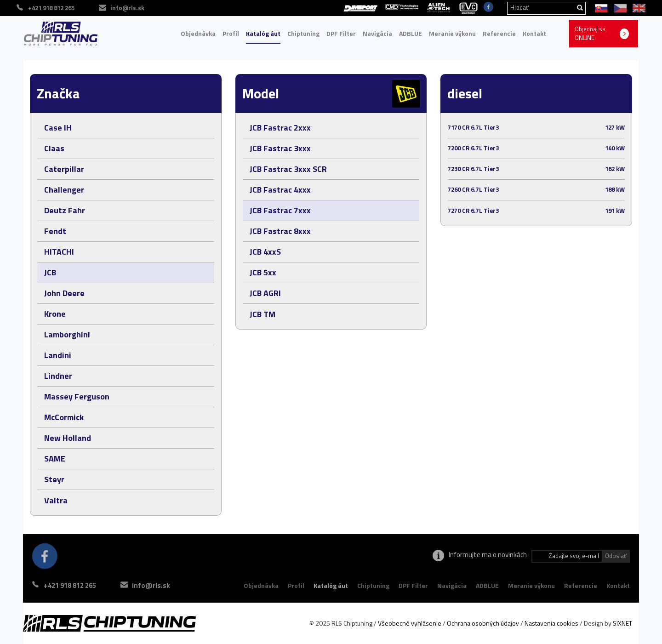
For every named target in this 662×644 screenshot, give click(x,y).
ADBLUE (411, 33)
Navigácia (377, 33)
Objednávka (198, 33)
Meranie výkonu (452, 33)
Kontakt (534, 33)
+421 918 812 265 (70, 585)
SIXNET (622, 623)
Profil (231, 33)
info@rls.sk (151, 585)
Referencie (499, 33)
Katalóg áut (263, 33)
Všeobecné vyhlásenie (410, 623)
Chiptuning (303, 33)
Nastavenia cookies (551, 623)
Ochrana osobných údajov (483, 623)
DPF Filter (341, 33)
